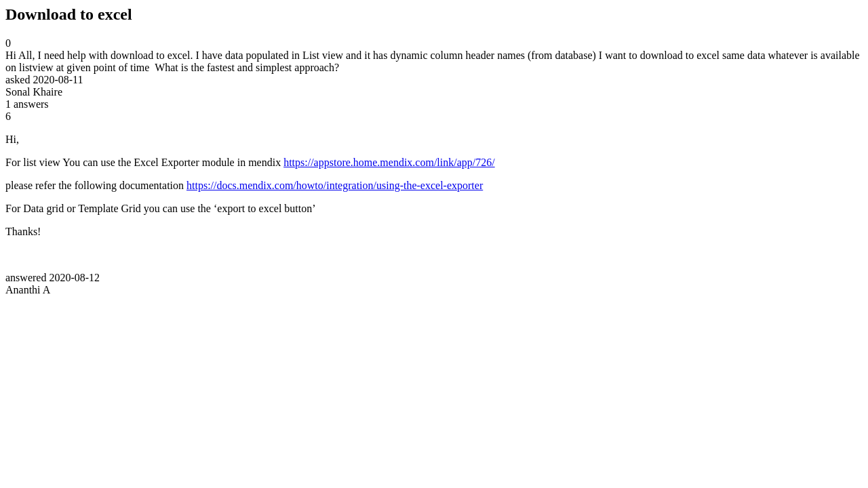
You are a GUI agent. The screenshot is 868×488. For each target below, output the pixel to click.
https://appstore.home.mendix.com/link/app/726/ (389, 162)
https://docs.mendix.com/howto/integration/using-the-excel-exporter (335, 185)
